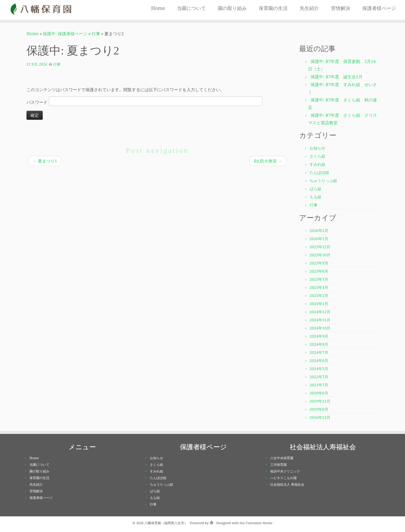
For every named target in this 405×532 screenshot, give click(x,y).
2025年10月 (320, 255)
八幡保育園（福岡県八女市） (166, 523)
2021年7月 (319, 385)
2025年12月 (320, 247)
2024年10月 (320, 328)
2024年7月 (319, 352)
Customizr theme (259, 523)
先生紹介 (309, 8)
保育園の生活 (273, 8)
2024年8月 (319, 344)
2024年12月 (320, 312)
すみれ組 (317, 164)
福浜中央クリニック (285, 471)
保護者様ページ (379, 8)
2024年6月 (319, 360)
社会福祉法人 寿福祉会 (287, 484)
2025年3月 (319, 287)
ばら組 (315, 189)
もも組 (315, 197)
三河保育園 (278, 464)
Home (158, 8)
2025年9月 (319, 263)
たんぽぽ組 (319, 172)
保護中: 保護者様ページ (65, 34)
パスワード (144, 101)
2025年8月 (319, 271)
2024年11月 (320, 320)
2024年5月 (319, 369)
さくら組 (317, 156)
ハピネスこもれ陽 (283, 478)
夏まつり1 (45, 161)
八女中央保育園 (282, 458)
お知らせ (317, 148)
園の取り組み (232, 8)
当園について (191, 8)
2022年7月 (319, 377)
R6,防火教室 (268, 161)
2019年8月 (319, 409)
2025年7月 (319, 279)
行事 (96, 34)
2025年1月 (319, 304)
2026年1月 (319, 239)
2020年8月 (319, 393)
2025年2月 (319, 295)
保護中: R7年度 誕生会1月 (336, 77)
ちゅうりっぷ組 (323, 181)
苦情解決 (341, 8)
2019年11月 (320, 401)
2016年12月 (320, 417)
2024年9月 (319, 336)
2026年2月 (319, 230)
